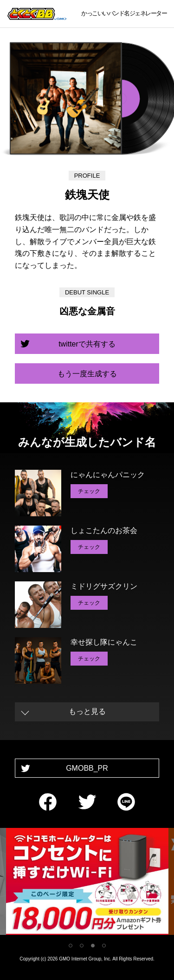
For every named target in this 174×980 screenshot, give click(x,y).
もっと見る (87, 711)
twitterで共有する (87, 344)
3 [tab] (93, 946)
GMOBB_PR (87, 768)
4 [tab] (104, 946)
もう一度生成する (87, 374)
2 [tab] (82, 946)
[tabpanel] (87, 883)
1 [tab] (71, 946)
